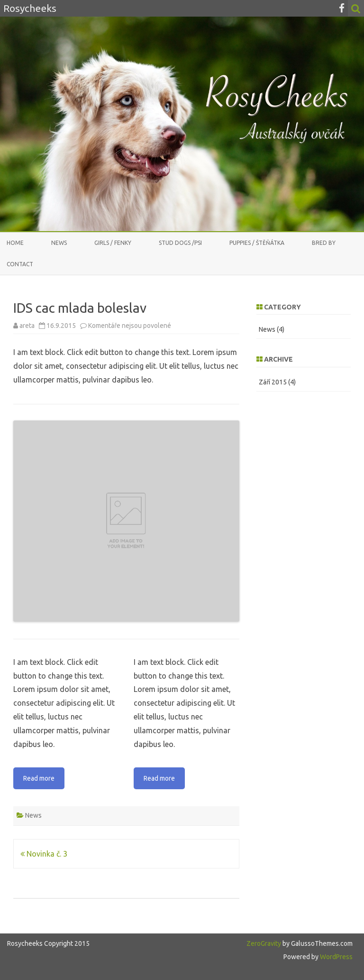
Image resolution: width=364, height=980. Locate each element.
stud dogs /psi (180, 243)
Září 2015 (273, 382)
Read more (39, 778)
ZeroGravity (264, 943)
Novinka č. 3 (44, 854)
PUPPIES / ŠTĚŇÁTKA (257, 243)
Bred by (324, 243)
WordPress (336, 957)
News (59, 243)
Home (15, 243)
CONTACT (20, 264)
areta (27, 326)
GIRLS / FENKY (113, 243)
